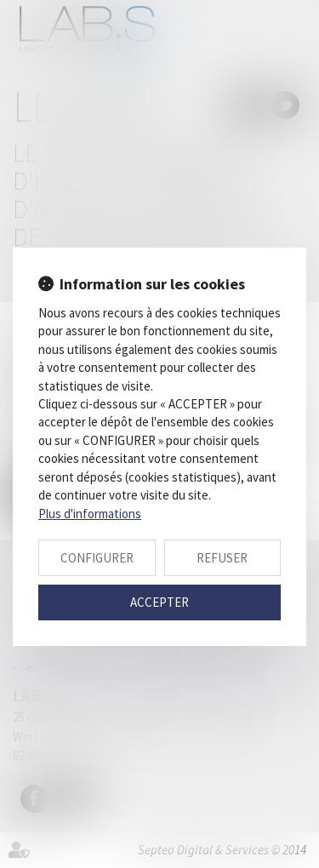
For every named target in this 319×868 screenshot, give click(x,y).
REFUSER (222, 558)
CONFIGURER (97, 558)
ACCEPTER (159, 602)
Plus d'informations (90, 514)
